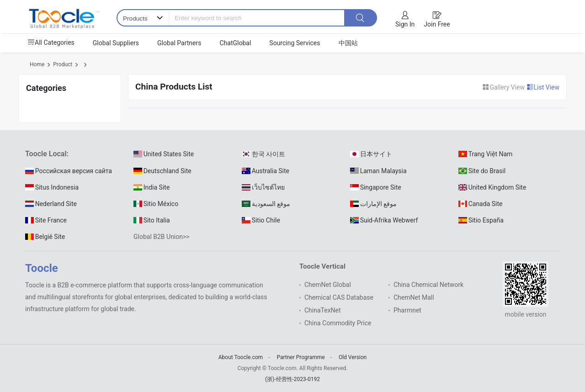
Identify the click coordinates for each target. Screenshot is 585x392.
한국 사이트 (263, 154)
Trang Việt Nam (485, 154)
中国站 (348, 43)
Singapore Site (376, 187)
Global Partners (179, 43)
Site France (46, 220)
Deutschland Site (162, 171)
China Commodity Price (338, 323)
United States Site (164, 154)
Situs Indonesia (52, 187)
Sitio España (481, 220)
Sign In (405, 24)
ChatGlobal (235, 43)
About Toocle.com (241, 357)
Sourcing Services (295, 43)
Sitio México (156, 204)
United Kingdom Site (492, 187)
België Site (45, 237)
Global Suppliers (116, 43)
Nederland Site (51, 204)
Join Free (437, 24)
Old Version (353, 357)
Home (37, 64)
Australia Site (266, 171)
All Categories (51, 42)
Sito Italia (152, 220)
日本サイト (371, 154)
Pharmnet (407, 310)
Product (63, 64)
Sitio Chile (261, 220)
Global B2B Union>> (162, 237)
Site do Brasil (482, 171)
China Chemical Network (428, 285)
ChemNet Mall (414, 297)
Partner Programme (300, 357)
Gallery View (504, 87)
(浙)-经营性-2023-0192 (292, 379)
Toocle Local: (47, 154)
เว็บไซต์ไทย (263, 187)
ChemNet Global (328, 285)
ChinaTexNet (323, 310)
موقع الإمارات (373, 204)
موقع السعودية (266, 204)
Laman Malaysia (378, 171)
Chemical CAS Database (339, 297)
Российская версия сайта (69, 171)
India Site (152, 187)
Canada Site (480, 204)
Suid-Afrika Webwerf (384, 220)
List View (543, 87)
